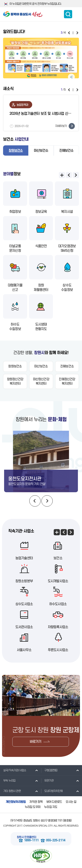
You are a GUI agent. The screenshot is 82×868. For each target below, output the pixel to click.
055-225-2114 (56, 840)
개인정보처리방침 (16, 802)
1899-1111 (31, 840)
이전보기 (69, 33)
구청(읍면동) (49, 770)
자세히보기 (65, 126)
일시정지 (73, 33)
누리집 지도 (51, 807)
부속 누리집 (8, 780)
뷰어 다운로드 (54, 802)
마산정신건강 (41, 382)
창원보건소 (16, 151)
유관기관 (47, 780)
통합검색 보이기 (68, 14)
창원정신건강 (15, 382)
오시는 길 (71, 802)
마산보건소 (41, 151)
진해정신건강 (67, 382)
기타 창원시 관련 (10, 791)
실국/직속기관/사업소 (13, 770)
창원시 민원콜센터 (26, 837)
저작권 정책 (36, 802)
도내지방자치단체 (52, 791)
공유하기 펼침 (71, 77)
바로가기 (36, 742)
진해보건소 (66, 151)
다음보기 (77, 33)
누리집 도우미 (33, 807)
